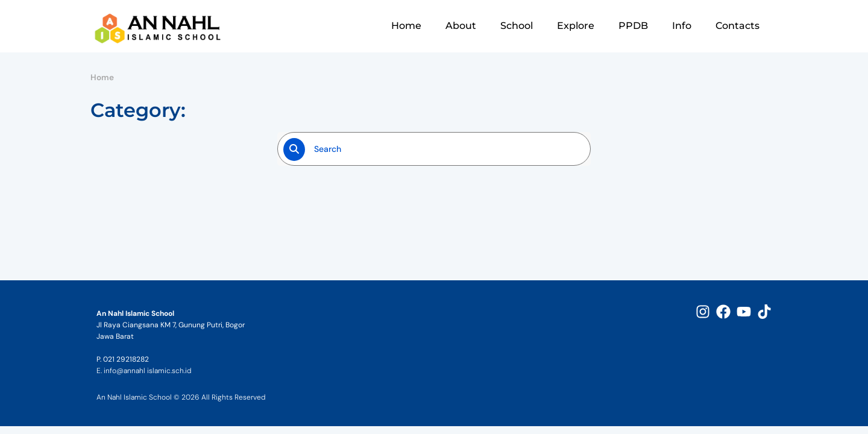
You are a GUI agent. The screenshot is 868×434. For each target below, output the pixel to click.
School (517, 26)
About (461, 26)
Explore (576, 26)
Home (406, 26)
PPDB (633, 26)
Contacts (737, 26)
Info (682, 26)
